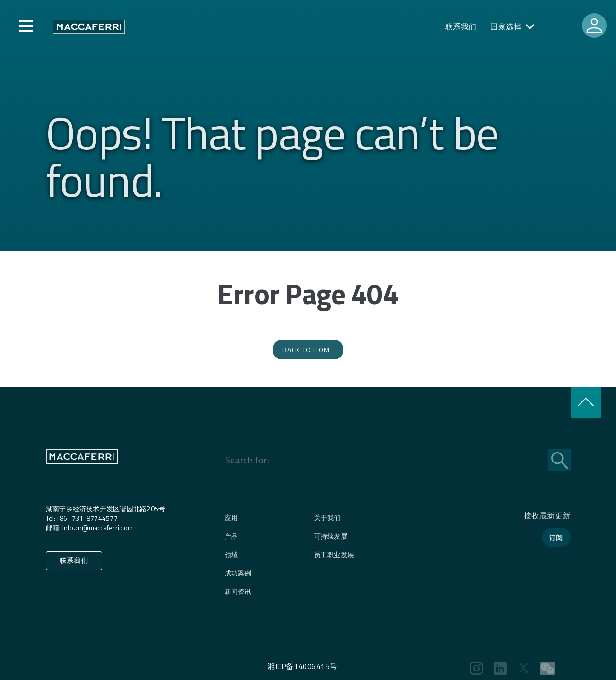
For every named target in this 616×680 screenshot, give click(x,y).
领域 (231, 554)
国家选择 (506, 26)
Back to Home (308, 350)
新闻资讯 (238, 591)
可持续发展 (331, 536)
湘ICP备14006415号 (302, 666)
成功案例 (238, 573)
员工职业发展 (334, 554)
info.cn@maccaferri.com (98, 527)
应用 (231, 518)
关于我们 (327, 518)
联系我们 (461, 26)
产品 (231, 536)
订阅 (556, 537)
